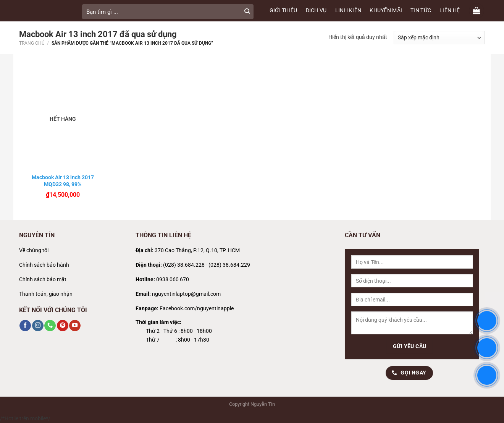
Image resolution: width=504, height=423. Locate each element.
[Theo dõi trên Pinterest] (63, 326)
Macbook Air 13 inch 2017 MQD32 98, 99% (63, 181)
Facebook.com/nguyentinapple (197, 309)
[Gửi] (247, 12)
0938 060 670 (173, 280)
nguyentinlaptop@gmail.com (186, 294)
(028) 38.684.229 (229, 265)
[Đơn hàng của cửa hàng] (439, 38)
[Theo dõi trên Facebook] (25, 326)
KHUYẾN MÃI (386, 11)
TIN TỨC (421, 11)
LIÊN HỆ (450, 11)
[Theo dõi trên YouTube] (75, 326)
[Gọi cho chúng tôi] (50, 326)
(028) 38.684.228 (184, 265)
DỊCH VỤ (316, 11)
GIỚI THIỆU (283, 11)
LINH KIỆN (348, 11)
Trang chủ (32, 43)
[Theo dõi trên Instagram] (38, 326)
